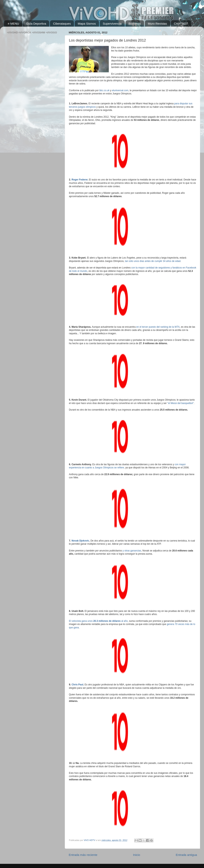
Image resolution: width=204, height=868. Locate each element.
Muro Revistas (157, 24)
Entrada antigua (186, 855)
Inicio (137, 855)
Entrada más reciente (83, 855)
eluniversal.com (120, 90)
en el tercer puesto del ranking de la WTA (158, 327)
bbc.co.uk (104, 90)
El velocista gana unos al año (98, 621)
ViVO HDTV (90, 840)
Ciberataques (62, 24)
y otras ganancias (132, 551)
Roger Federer (80, 180)
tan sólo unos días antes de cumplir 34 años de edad (153, 261)
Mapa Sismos (87, 24)
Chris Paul (77, 685)
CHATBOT (181, 24)
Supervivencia (112, 24)
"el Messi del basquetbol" (181, 403)
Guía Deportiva (36, 24)
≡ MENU (13, 24)
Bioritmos (135, 24)
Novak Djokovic (80, 541)
